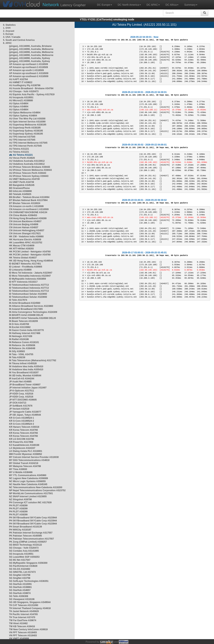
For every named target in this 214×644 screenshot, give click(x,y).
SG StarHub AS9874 (20, 593)
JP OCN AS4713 (18, 403)
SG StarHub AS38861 (20, 587)
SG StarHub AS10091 (20, 584)
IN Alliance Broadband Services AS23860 (31, 306)
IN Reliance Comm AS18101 (24, 342)
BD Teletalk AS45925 (20, 194)
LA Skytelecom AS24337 (22, 448)
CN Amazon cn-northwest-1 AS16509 (29, 209)
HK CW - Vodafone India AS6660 (26, 237)
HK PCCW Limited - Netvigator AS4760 (30, 252)
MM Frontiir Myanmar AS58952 (25, 454)
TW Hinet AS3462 (18, 623)
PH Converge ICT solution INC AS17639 (30, 503)
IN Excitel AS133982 (20, 327)
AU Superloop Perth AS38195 (25, 128)
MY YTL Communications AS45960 (28, 475)
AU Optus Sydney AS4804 (23, 116)
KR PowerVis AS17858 (21, 442)
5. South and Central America (19, 40)
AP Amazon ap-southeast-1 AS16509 (29, 73)
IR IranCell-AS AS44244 (22, 379)
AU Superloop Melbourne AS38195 (28, 125)
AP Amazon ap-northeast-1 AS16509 (29, 64)
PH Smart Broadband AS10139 (25, 527)
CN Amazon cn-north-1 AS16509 (26, 206)
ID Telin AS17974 (18, 300)
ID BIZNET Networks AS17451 (25, 264)
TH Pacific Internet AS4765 (23, 614)
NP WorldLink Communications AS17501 (31, 493)
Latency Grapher (64, 5)
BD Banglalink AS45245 (22, 185)
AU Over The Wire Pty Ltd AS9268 (27, 119)
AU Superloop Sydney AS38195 (26, 131)
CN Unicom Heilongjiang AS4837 (27, 230)
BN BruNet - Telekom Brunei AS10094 (29, 197)
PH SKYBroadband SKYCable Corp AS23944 (33, 518)
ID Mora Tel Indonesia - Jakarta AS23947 (31, 273)
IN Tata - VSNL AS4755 (21, 354)
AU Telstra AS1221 (19, 149)
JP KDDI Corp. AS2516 (21, 394)
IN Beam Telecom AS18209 (23, 321)
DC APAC (153, 5)
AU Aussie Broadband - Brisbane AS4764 (31, 88)
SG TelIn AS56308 (19, 596)
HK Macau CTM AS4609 (22, 246)
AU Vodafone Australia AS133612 (27, 161)
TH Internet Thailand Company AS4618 (30, 608)
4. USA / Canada (12, 37)
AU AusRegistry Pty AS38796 (25, 85)
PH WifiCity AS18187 (20, 530)
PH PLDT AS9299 (18, 506)
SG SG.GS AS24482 (20, 569)
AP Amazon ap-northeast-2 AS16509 (29, 67)
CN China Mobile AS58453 (23, 215)
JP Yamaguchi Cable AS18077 (25, 412)
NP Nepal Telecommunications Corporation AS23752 (37, 490)
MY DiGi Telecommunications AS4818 (29, 460)
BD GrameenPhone (19, 188)
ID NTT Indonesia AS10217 (23, 282)
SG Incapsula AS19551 (21, 554)
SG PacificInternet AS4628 (23, 566)
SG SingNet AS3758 (20, 575)
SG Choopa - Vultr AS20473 (24, 548)
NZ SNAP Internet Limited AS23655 (28, 496)
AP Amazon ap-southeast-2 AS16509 (29, 76)
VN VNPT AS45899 (19, 639)
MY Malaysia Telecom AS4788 (25, 466)
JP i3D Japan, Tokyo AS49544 (25, 415)
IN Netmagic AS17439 (21, 336)
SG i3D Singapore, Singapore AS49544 (30, 602)
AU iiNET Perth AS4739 (22, 182)
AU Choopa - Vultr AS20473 (24, 91)
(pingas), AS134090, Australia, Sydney (30, 58)
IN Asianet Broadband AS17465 (26, 309)
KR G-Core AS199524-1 (22, 418)
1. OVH (7, 28)
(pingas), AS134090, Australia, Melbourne (31, 49)
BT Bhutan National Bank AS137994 (28, 200)
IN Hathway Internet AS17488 (25, 333)
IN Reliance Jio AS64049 (22, 348)
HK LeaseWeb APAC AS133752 (26, 243)
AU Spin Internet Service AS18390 (27, 122)
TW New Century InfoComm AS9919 (28, 629)
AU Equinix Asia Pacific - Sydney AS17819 (32, 94)
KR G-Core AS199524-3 (22, 424)
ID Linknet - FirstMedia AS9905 (26, 267)
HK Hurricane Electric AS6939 (25, 240)
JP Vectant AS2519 (19, 409)
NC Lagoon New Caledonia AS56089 (29, 478)
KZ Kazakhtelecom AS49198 (24, 445)
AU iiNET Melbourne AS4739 (24, 179)
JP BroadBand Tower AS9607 (25, 385)
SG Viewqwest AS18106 (22, 599)
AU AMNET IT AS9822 (21, 82)
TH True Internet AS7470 (22, 617)
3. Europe (8, 34)
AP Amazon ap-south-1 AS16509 (26, 70)
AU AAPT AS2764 (18, 79)
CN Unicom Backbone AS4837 (25, 221)
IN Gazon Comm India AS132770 (26, 330)
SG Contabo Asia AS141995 (24, 551)
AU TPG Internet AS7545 (22, 137)
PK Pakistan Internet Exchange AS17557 (31, 533)
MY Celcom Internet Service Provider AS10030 (34, 457)
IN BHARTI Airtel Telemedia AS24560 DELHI (32, 318)
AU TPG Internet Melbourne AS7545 (28, 143)
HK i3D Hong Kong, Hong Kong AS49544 (31, 261)
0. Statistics (9, 25)
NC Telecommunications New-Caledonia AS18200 (36, 487)
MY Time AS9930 (18, 469)
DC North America (129, 5)
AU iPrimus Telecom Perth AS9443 (28, 173)
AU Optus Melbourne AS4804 (25, 113)
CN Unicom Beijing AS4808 (24, 224)
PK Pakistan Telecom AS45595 (25, 536)
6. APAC (7, 43)
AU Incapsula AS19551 (21, 97)
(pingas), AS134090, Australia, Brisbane (30, 46)
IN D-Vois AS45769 (19, 324)
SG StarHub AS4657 (20, 590)
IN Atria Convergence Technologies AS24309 (33, 312)
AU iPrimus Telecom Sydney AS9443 (29, 176)
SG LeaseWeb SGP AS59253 (24, 557)
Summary (191, 5)
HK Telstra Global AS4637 (23, 258)
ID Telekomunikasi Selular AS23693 (28, 294)
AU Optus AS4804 (19, 104)
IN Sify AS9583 (17, 351)
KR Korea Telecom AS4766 (23, 430)
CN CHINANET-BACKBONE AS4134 (28, 212)
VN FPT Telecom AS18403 (23, 632)
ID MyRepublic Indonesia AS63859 (27, 279)
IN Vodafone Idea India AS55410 (26, 366)
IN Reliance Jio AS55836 (22, 345)
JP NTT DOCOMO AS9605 (23, 400)
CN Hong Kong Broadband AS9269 (28, 218)
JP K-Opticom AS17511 (22, 391)
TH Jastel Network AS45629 (24, 611)
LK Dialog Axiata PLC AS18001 (26, 451)
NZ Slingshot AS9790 (20, 499)
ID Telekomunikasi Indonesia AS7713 (29, 285)
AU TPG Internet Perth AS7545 (25, 146)
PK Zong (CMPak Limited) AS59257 (28, 542)
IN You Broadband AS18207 (24, 373)
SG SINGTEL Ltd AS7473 (22, 572)
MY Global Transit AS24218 (24, 463)
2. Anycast (9, 31)
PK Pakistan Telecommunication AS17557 (31, 539)
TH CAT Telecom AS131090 (24, 605)
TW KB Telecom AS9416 (22, 626)
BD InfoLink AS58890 (20, 191)
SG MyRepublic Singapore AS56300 (28, 563)
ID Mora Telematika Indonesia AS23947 (30, 276)
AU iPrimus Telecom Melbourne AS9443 (30, 170)
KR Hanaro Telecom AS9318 (24, 427)
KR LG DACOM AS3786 (22, 439)
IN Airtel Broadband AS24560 (25, 303)
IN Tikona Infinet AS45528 (23, 363)
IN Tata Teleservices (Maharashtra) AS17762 (33, 360)
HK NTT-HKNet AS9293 (21, 249)
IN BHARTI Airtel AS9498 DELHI (26, 315)
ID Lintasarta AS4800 (20, 270)
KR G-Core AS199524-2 (22, 421)
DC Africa (172, 5)
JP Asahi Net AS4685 (20, 382)
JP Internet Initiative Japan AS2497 (28, 388)
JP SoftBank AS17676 (21, 406)
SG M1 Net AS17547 (20, 560)
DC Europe (105, 5)
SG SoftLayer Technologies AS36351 (29, 581)
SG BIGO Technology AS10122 (25, 545)
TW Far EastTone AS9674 (23, 620)
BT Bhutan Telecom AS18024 (25, 203)
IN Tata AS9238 (17, 357)
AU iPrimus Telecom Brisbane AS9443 (30, 167)
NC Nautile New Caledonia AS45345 (28, 484)
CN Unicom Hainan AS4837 (24, 227)
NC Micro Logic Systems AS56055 (27, 481)
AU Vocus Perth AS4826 (22, 158)
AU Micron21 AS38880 (21, 101)
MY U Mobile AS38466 (21, 472)
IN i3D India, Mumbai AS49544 (25, 376)
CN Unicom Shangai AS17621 (25, 233)
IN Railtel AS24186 (19, 339)
